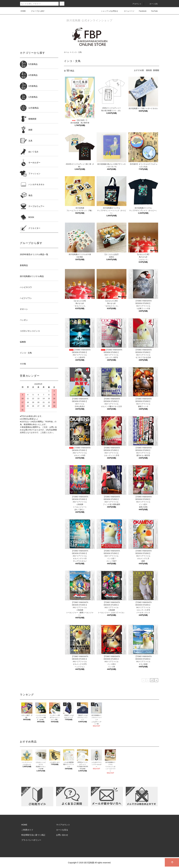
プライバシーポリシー (31, 840)
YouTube (153, 11)
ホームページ (127, 11)
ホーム (66, 52)
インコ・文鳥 (77, 52)
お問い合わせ (62, 835)
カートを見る (62, 830)
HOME (23, 11)
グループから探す (36, 11)
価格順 (149, 70)
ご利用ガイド (27, 830)
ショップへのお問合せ (108, 11)
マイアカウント (63, 825)
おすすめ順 (139, 70)
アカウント (135, 4)
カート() (152, 4)
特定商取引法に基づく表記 (33, 835)
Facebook (141, 11)
